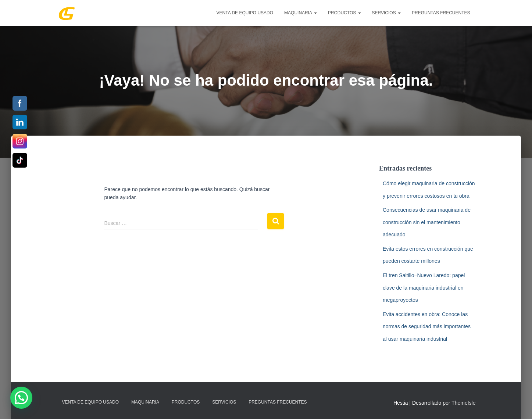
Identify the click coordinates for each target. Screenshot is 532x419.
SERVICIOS (386, 13)
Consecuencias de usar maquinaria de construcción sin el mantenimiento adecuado (427, 222)
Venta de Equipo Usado (245, 13)
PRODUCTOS (344, 13)
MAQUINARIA (301, 13)
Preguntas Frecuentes (441, 13)
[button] (21, 398)
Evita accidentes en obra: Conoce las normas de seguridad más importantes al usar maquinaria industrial (427, 327)
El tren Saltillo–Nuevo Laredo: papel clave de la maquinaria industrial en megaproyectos (424, 288)
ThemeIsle (463, 403)
